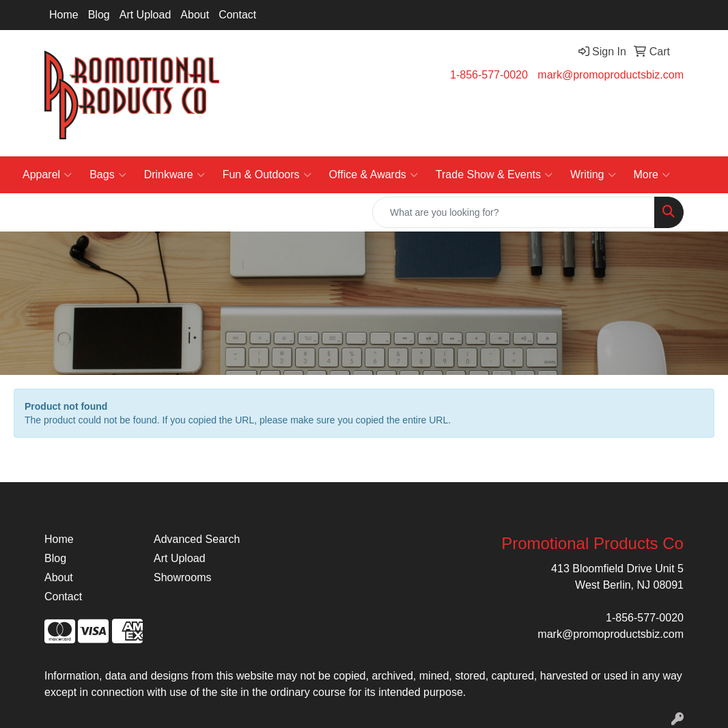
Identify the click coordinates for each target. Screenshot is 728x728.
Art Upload (145, 15)
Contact (237, 15)
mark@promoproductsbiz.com (611, 75)
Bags (108, 175)
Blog (99, 15)
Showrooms (182, 577)
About (195, 15)
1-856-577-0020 (489, 75)
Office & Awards (374, 175)
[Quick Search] (514, 212)
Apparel (47, 175)
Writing (593, 175)
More (652, 175)
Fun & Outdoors (267, 175)
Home (64, 15)
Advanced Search (197, 539)
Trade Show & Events (494, 175)
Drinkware (174, 175)
